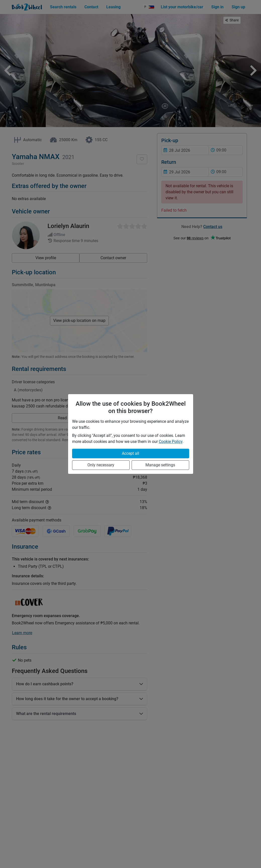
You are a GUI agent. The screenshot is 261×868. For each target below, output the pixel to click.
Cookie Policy (171, 442)
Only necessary (101, 465)
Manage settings (160, 465)
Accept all (130, 453)
